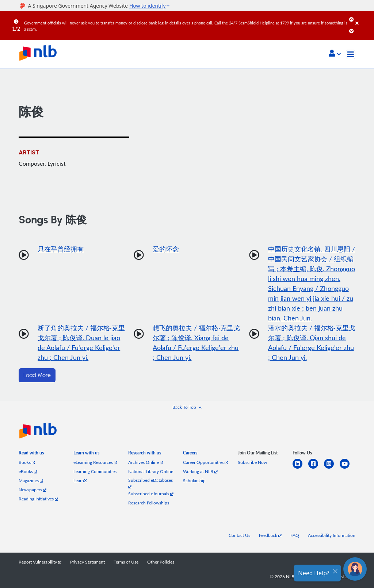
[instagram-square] (332, 468)
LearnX (80, 481)
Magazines (31, 481)
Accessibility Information (332, 535)
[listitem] (31, 454)
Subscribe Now (252, 462)
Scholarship (194, 481)
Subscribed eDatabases (150, 483)
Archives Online (146, 462)
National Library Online (151, 471)
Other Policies (161, 562)
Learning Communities (95, 471)
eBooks (28, 471)
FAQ (295, 535)
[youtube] (348, 468)
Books (27, 462)
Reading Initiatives (38, 499)
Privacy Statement (87, 562)
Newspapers (33, 490)
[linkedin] (300, 468)
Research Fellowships (149, 503)
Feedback (270, 535)
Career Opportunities (205, 462)
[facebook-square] (316, 468)
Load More (37, 375)
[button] (335, 54)
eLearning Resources (95, 462)
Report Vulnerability (40, 562)
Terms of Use (126, 562)
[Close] (363, 18)
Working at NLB (200, 471)
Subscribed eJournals (151, 494)
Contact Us (239, 535)
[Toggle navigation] (351, 54)
